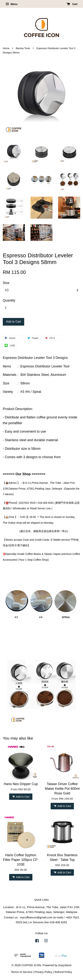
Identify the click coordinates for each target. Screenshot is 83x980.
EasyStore (65, 965)
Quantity (9, 300)
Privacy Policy (43, 972)
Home (6, 48)
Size (6, 283)
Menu (11, 4)
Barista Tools (23, 48)
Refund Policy (63, 972)
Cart (72, 4)
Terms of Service (22, 972)
